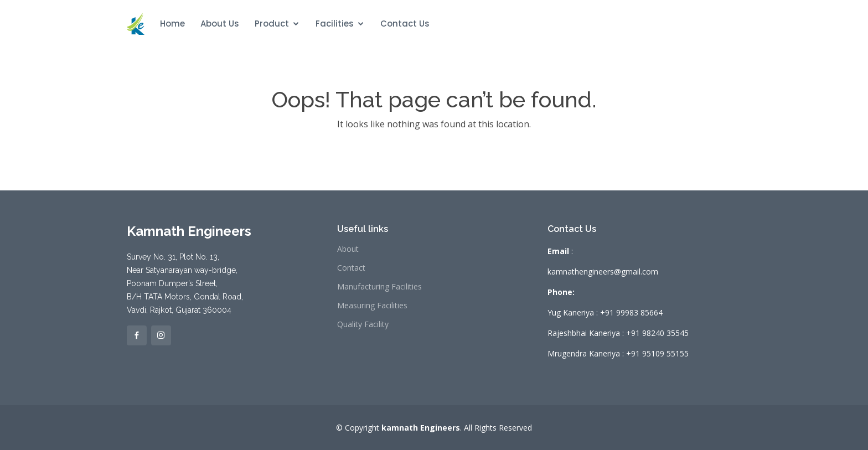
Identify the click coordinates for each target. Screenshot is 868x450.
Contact (351, 268)
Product (272, 24)
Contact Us (405, 24)
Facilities (335, 24)
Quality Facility (363, 324)
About (348, 249)
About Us (220, 24)
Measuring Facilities (372, 306)
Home (172, 24)
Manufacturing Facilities (379, 287)
